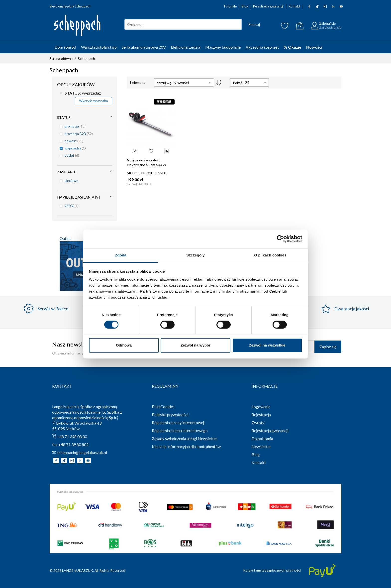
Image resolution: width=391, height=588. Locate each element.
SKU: (131, 173)
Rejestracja (261, 414)
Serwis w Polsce (53, 309)
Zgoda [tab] (121, 255)
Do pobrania (262, 438)
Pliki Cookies (163, 407)
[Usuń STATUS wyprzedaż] (61, 93)
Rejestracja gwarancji (268, 6)
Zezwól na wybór (195, 345)
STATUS (64, 118)
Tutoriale (230, 6)
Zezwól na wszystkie (267, 345)
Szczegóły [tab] (195, 255)
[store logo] (77, 26)
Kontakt (294, 6)
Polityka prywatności (170, 414)
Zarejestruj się (330, 27)
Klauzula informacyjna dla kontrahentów (186, 446)
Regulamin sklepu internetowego (180, 430)
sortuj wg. (164, 83)
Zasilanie (67, 172)
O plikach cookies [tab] (270, 255)
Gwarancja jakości (352, 309)
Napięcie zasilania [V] (78, 197)
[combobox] (183, 24)
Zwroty (258, 422)
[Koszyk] (300, 26)
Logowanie (261, 407)
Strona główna (61, 59)
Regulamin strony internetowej (178, 422)
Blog (245, 6)
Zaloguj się (327, 23)
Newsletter (261, 446)
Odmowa (124, 345)
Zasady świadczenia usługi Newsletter (185, 438)
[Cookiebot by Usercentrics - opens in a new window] (280, 239)
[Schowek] (285, 26)
